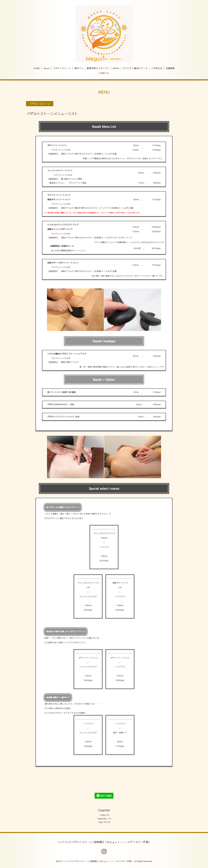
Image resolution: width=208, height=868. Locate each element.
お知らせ (104, 73)
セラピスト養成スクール (135, 68)
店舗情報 (170, 68)
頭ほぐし (79, 68)
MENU (116, 68)
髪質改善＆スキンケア (98, 68)
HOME (37, 68)
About (46, 68)
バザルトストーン (62, 68)
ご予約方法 (157, 68)
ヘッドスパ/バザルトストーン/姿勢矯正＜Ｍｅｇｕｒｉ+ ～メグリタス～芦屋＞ (104, 842)
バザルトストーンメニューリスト (52, 114)
